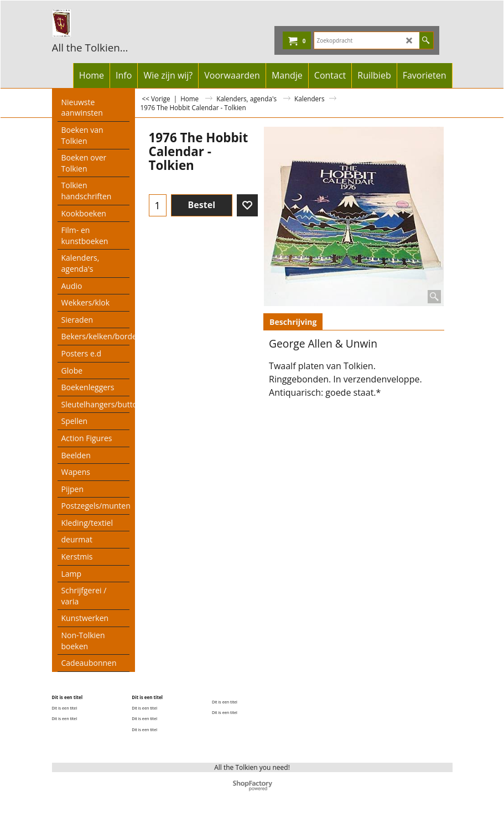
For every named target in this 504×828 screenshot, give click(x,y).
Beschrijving (293, 322)
